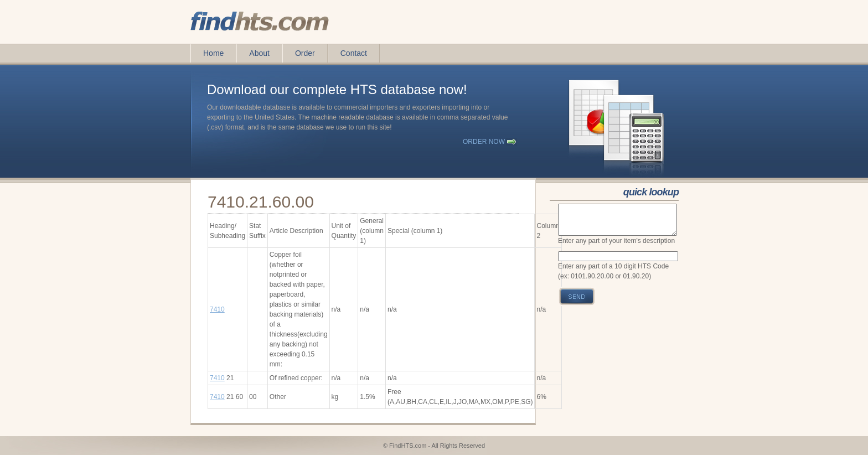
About (259, 53)
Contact (354, 53)
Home (213, 53)
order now (484, 142)
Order (305, 53)
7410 (217, 309)
